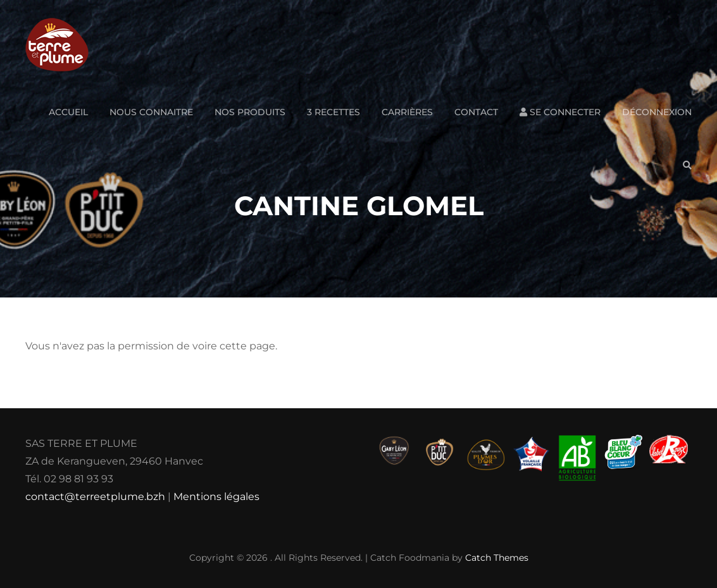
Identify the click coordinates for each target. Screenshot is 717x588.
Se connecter (560, 112)
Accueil (68, 112)
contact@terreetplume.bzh (95, 497)
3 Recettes (334, 112)
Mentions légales (216, 497)
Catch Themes (497, 558)
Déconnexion (657, 112)
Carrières (407, 112)
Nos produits (250, 112)
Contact (476, 112)
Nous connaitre (151, 112)
